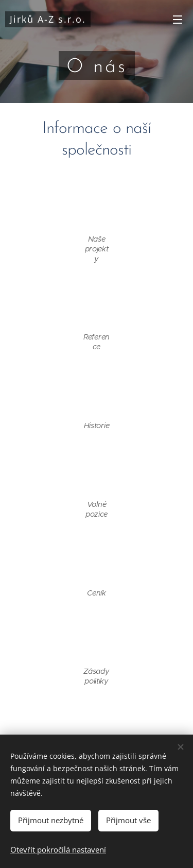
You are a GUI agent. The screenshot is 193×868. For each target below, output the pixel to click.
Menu (178, 20)
